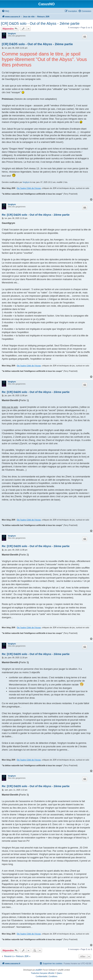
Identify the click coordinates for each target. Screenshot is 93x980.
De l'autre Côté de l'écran (29, 188)
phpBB (38, 970)
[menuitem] (5, 11)
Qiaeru (59, 973)
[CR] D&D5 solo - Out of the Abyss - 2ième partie (40, 23)
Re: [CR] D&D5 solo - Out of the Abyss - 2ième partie (36, 215)
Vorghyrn (12, 34)
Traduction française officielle (43, 973)
